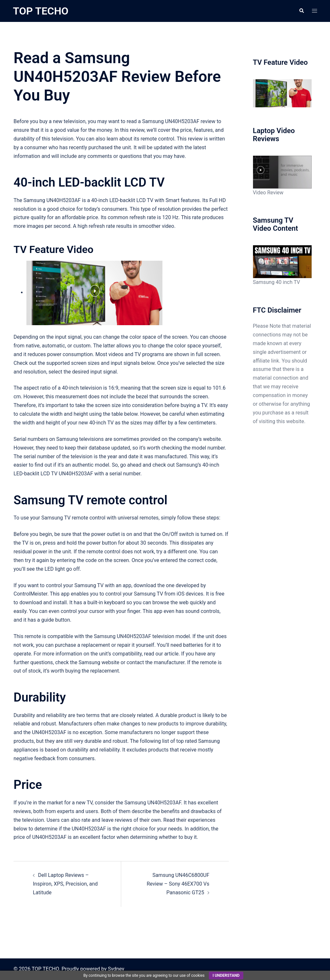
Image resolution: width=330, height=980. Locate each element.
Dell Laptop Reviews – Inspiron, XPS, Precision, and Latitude (65, 884)
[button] (301, 11)
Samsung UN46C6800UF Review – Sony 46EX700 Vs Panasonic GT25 (178, 884)
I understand (226, 975)
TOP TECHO (41, 11)
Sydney (116, 969)
